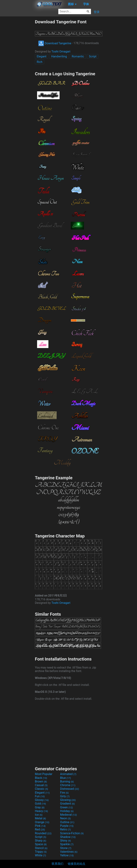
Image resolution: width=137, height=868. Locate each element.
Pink (40, 826)
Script (93, 56)
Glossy (42, 800)
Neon (65, 818)
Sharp (41, 841)
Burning (67, 781)
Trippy (41, 852)
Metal (40, 818)
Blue (65, 778)
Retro (65, 829)
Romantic (78, 56)
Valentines (69, 852)
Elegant (42, 56)
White (40, 855)
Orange (42, 822)
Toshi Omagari (61, 52)
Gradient (67, 804)
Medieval (68, 815)
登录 (97, 12)
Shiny (65, 841)
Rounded (43, 833)
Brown (41, 781)
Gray (40, 807)
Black (41, 778)
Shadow (68, 837)
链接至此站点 (77, 864)
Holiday (67, 811)
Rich (40, 62)
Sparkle (67, 844)
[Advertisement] (17, 74)
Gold (40, 804)
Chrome (68, 785)
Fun (40, 796)
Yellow (67, 855)
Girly (65, 796)
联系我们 (58, 864)
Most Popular (44, 774)
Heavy (41, 811)
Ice (39, 815)
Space (41, 844)
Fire (64, 793)
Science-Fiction (72, 833)
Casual (41, 785)
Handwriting (59, 56)
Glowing (68, 800)
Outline (67, 822)
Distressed (70, 789)
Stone (66, 848)
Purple (67, 826)
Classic (41, 789)
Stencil (41, 848)
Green (66, 807)
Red (40, 829)
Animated (68, 774)
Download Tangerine (55, 43)
